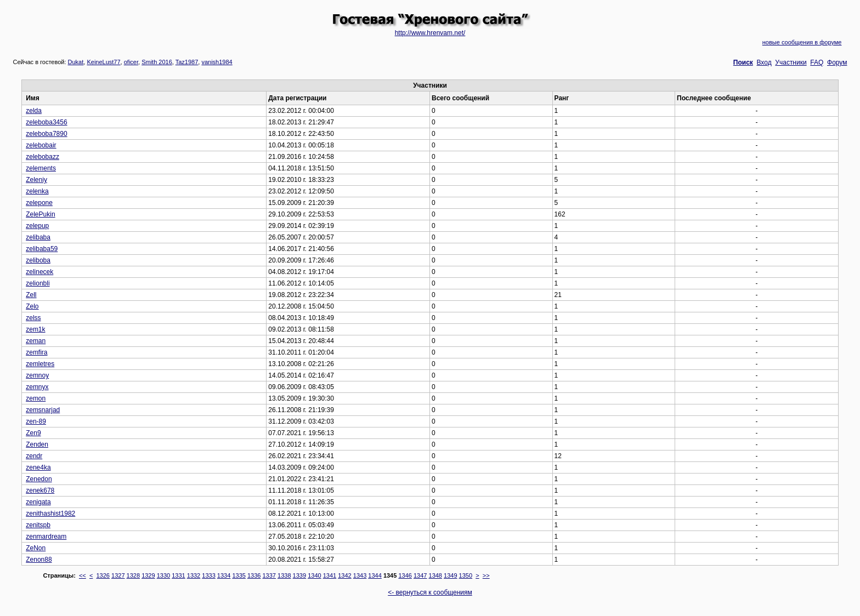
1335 (239, 575)
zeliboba (38, 260)
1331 (178, 575)
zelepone (39, 203)
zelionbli (38, 283)
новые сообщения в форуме (802, 42)
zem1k (35, 329)
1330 (163, 575)
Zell (31, 295)
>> (486, 575)
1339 (299, 575)
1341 (330, 575)
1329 (148, 575)
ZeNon (36, 548)
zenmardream (46, 537)
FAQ (817, 62)
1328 (133, 575)
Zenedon (39, 479)
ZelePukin (40, 214)
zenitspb (38, 525)
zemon (36, 398)
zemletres (40, 364)
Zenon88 (39, 560)
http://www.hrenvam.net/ (430, 33)
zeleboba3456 (46, 122)
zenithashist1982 (50, 514)
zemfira (36, 352)
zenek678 (40, 490)
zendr (34, 456)
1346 (405, 575)
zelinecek (39, 272)
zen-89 (36, 421)
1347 (420, 575)
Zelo (32, 306)
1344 (375, 575)
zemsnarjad (43, 410)
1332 (194, 575)
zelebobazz (43, 157)
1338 (284, 575)
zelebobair (41, 145)
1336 (254, 575)
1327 (118, 575)
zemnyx (37, 387)
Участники (791, 62)
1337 (269, 575)
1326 (103, 575)
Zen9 (33, 433)
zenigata (38, 502)
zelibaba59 (42, 249)
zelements (41, 168)
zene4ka (38, 467)
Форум (837, 62)
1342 (344, 575)
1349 (450, 575)
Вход (764, 62)
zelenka (37, 191)
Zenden (37, 444)
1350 (466, 575)
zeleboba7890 (46, 134)
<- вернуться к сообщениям (430, 592)
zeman (36, 341)
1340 (314, 575)
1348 (435, 575)
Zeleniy (36, 180)
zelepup (37, 226)
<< (83, 575)
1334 (224, 575)
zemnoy (37, 375)
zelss (33, 318)
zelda (34, 111)
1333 (208, 575)
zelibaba (38, 237)
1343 (360, 575)
